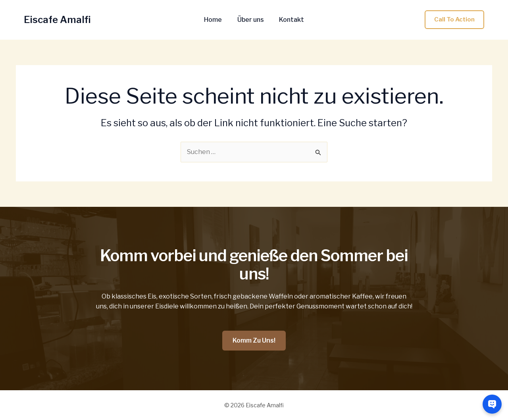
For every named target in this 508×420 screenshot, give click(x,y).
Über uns (251, 20)
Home (216, 20)
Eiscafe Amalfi (57, 20)
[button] (454, 20)
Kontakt (289, 20)
